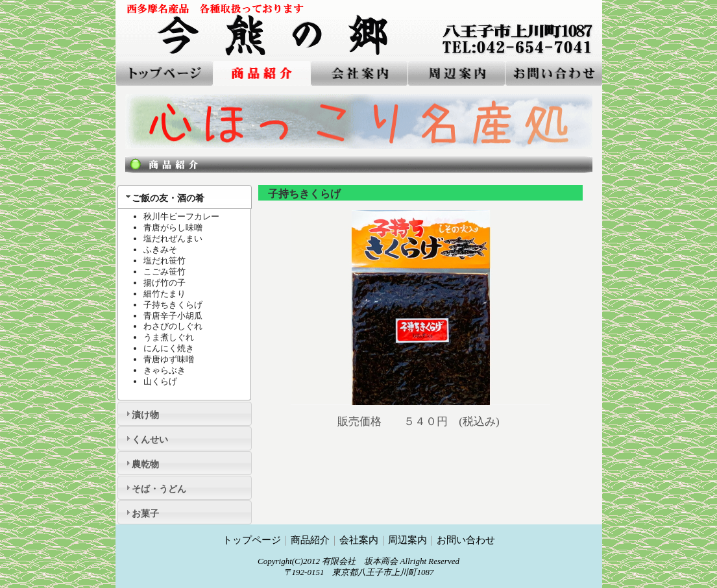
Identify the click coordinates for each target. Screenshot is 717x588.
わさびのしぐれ (173, 326)
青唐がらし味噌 (173, 227)
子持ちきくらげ (173, 305)
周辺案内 (407, 540)
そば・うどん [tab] (154, 488)
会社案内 (359, 540)
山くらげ (160, 381)
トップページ (252, 540)
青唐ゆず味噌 (169, 359)
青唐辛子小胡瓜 (173, 316)
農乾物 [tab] (141, 463)
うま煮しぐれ (169, 337)
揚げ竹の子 (164, 283)
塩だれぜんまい (173, 239)
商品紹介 (310, 540)
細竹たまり (164, 294)
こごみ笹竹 (164, 272)
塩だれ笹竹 (164, 261)
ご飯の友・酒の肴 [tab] (164, 197)
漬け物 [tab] (141, 414)
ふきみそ (160, 250)
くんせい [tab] (145, 438)
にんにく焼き (169, 348)
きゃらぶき (164, 370)
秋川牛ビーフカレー (181, 216)
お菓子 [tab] (141, 512)
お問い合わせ (466, 540)
